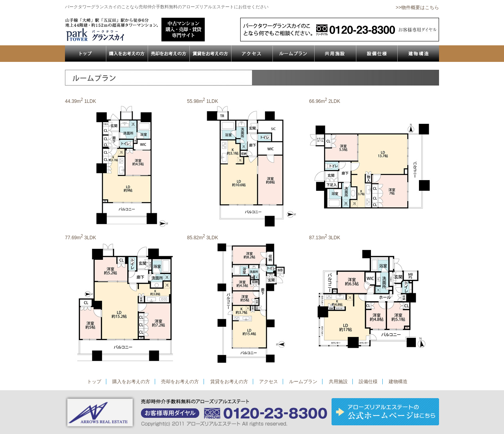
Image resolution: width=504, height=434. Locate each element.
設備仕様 (368, 382)
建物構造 (398, 382)
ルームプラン (303, 382)
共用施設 (338, 382)
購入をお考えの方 (131, 382)
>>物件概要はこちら (417, 7)
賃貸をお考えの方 (229, 382)
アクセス (269, 382)
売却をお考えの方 (180, 382)
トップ (94, 382)
